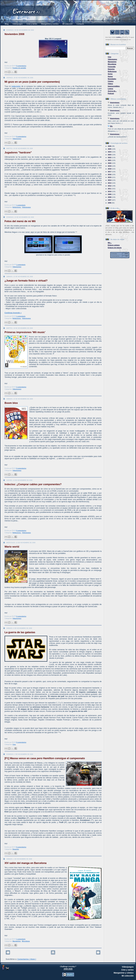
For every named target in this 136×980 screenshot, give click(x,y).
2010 (110, 191)
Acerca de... (112, 91)
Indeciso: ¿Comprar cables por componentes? (33, 484)
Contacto (80, 24)
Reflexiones (17, 207)
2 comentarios (21, 387)
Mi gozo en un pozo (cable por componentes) (32, 82)
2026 (110, 146)
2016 (110, 174)
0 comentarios (21, 66)
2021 (110, 160)
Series (110, 74)
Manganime (17, 941)
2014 (110, 180)
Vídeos (110, 84)
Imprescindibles (114, 86)
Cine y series (32, 24)
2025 (110, 149)
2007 (110, 200)
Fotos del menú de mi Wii (20, 221)
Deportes (16, 849)
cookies (118, 37)
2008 (110, 197)
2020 (110, 163)
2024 (110, 152)
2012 (110, 186)
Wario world (12, 547)
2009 (110, 194)
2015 (110, 177)
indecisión (16, 86)
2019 (110, 166)
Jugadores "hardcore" (18, 153)
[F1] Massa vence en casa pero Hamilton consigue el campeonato (45, 758)
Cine (14, 744)
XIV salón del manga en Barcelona (25, 863)
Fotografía (112, 67)
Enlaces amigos (114, 245)
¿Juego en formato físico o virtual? (26, 281)
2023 (110, 155)
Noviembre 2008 (14, 34)
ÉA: (111, 126)
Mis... (110, 243)
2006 (110, 203)
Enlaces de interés (115, 248)
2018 (110, 169)
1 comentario (21, 205)
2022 (110, 157)
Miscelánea (26, 941)
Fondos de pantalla (19, 68)
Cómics (111, 81)
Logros (110, 89)
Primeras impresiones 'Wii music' (25, 332)
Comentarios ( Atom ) (27, 959)
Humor (110, 76)
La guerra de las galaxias (20, 632)
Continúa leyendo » (13, 313)
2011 (110, 189)
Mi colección (68, 24)
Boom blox (11, 403)
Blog (7, 24)
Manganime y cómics (50, 24)
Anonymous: (115, 102)
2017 (110, 172)
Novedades (112, 79)
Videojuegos (17, 24)
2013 (110, 183)
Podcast (111, 93)
